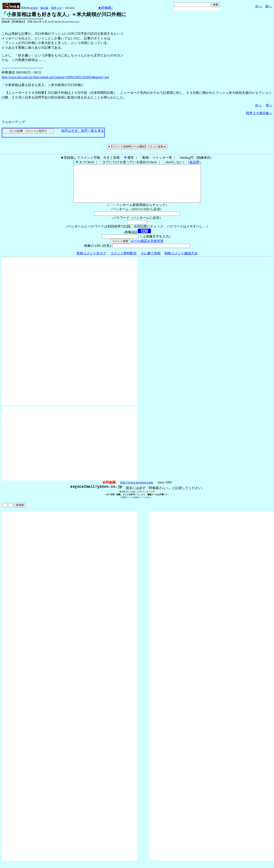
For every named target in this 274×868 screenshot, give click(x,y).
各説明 (194, 162)
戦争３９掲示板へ (259, 113)
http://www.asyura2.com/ (137, 490)
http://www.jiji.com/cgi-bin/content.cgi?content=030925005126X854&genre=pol (55, 77)
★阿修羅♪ (105, 8)
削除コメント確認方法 (181, 261)
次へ (259, 6)
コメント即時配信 (123, 261)
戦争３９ (57, 8)
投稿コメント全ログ (91, 261)
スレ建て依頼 (151, 261)
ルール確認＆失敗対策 (147, 248)
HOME (34, 8)
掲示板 (44, 8)
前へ (268, 6)
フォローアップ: (14, 122)
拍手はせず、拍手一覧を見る (83, 131)
